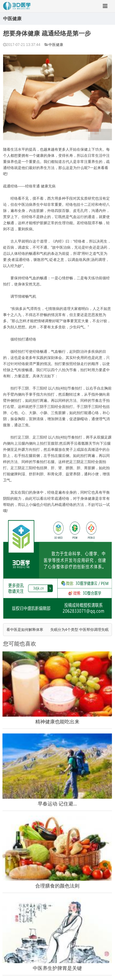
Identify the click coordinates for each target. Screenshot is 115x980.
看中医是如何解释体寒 (25, 630)
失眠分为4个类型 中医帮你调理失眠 (79, 630)
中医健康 (56, 45)
